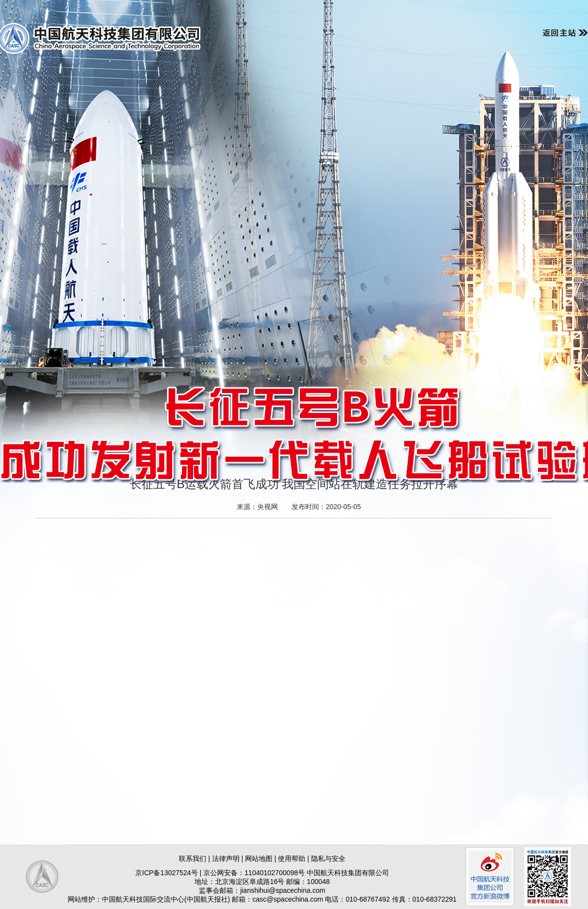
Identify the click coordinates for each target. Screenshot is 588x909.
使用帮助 (292, 859)
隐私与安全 (328, 859)
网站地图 (259, 859)
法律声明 (226, 859)
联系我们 (193, 859)
